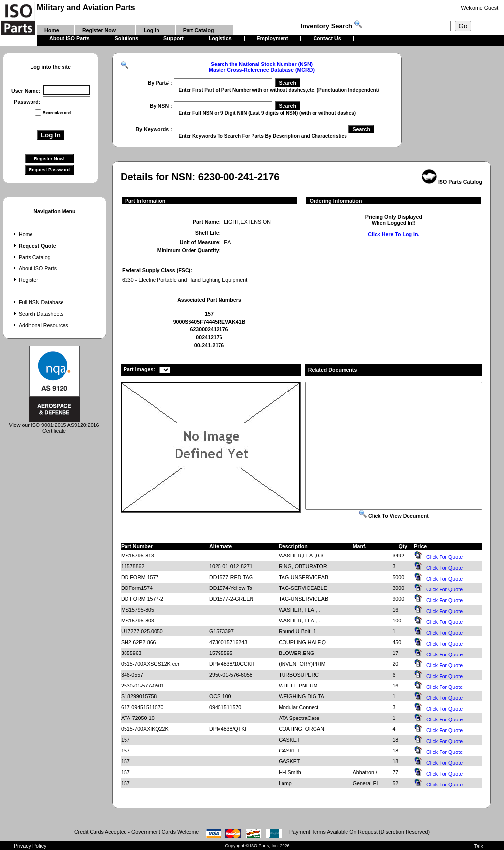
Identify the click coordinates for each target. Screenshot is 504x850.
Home (22, 234)
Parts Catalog (31, 257)
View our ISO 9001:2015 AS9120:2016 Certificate (54, 425)
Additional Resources (40, 325)
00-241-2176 (209, 345)
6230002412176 (209, 329)
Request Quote (34, 246)
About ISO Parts (34, 268)
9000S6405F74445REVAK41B (209, 322)
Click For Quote (444, 557)
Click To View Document (394, 516)
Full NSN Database (37, 302)
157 (209, 314)
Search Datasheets (37, 314)
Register (25, 280)
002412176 (209, 337)
